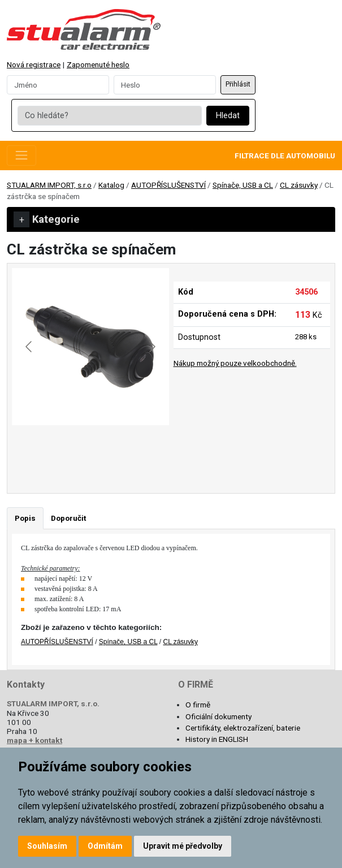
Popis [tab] (25, 518)
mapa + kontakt (34, 740)
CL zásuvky (299, 185)
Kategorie (47, 219)
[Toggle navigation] (21, 156)
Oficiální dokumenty (218, 716)
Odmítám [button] (105, 846)
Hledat (228, 116)
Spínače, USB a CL (243, 185)
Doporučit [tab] (68, 518)
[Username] (58, 85)
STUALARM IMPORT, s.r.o (49, 185)
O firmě (198, 705)
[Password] (165, 85)
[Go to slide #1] (61, 450)
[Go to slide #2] (120, 450)
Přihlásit (238, 84)
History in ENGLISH (217, 739)
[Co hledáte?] (109, 116)
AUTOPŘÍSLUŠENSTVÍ (168, 185)
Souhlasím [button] (47, 846)
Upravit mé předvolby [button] (183, 846)
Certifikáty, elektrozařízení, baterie (243, 728)
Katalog (111, 185)
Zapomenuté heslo (98, 64)
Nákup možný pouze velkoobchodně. (235, 363)
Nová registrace (34, 64)
